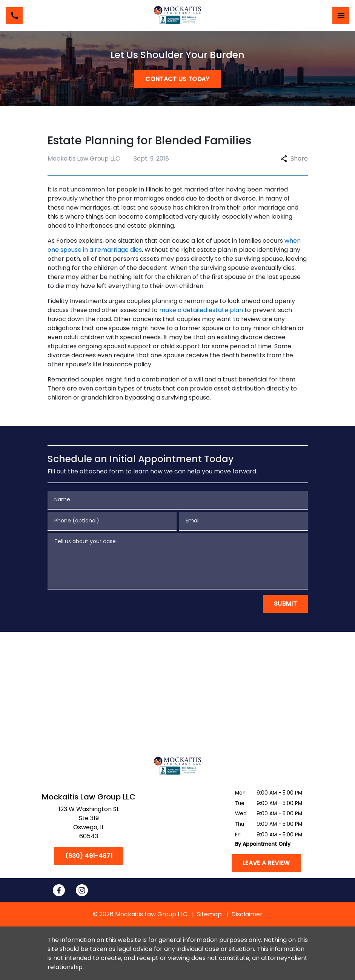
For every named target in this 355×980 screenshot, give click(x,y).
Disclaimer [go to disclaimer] (247, 914)
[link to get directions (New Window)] (89, 824)
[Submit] (285, 604)
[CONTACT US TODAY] (177, 79)
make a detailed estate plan (201, 310)
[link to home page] (177, 15)
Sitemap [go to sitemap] (209, 914)
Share (294, 158)
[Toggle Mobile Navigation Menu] (341, 16)
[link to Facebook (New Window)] (59, 890)
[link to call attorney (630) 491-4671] (14, 16)
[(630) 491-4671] (89, 856)
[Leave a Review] (266, 863)
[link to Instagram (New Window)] (82, 890)
